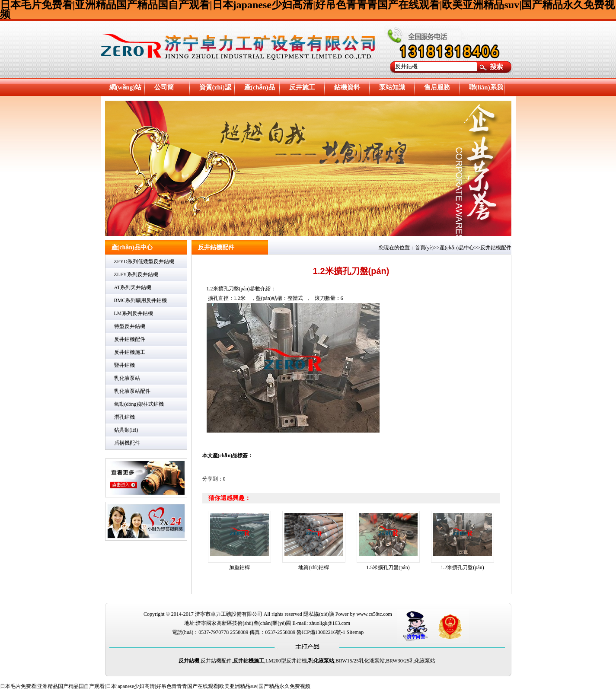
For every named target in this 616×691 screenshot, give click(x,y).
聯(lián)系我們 (486, 90)
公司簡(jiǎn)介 (165, 90)
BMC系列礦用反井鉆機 (141, 300)
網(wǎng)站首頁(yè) (126, 90)
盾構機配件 (127, 443)
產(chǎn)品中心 (260, 90)
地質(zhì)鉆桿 (314, 567)
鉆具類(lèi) (126, 430)
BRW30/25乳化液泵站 (411, 661)
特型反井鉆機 (130, 326)
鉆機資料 (347, 87)
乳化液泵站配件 (132, 391)
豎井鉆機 (124, 365)
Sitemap (355, 632)
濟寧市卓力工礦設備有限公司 (229, 614)
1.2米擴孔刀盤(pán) (462, 567)
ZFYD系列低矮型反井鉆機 (144, 261)
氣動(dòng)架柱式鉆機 (139, 404)
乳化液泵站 (127, 378)
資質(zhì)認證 (215, 90)
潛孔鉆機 (124, 417)
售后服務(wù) (437, 90)
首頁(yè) (424, 248)
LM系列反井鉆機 (134, 313)
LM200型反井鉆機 (286, 661)
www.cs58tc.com (374, 614)
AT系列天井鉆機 (133, 287)
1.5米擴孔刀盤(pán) (388, 567)
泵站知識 (392, 87)
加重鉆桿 (239, 567)
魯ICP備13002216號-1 (321, 632)
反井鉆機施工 (130, 352)
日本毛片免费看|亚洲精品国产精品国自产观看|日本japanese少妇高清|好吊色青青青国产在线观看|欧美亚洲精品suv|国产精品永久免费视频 (155, 686)
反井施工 (302, 87)
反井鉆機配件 (130, 339)
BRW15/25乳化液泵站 (360, 661)
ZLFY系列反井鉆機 (136, 274)
